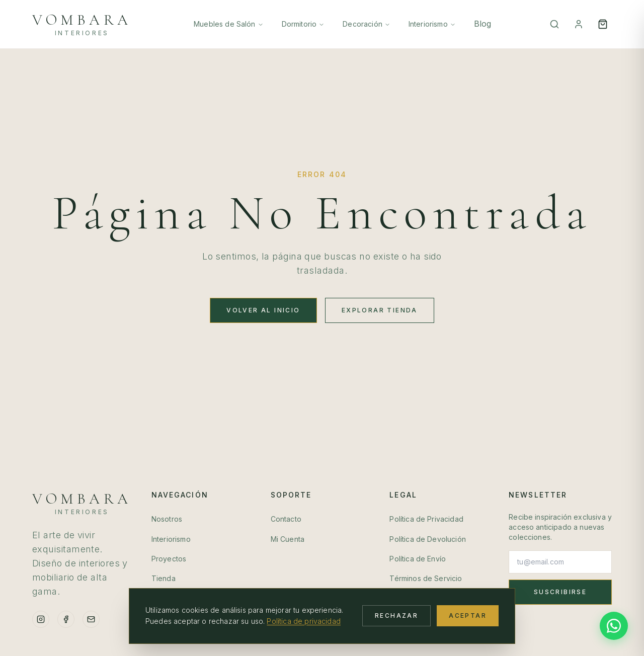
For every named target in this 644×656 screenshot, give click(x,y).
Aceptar (468, 616)
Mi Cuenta (288, 539)
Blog (483, 24)
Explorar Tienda (380, 310)
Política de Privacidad (426, 519)
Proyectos (169, 559)
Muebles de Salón (229, 24)
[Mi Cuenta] (579, 24)
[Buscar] (554, 24)
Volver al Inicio (263, 310)
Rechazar (396, 616)
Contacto (286, 519)
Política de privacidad (304, 621)
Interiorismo (432, 24)
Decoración (367, 24)
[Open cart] (603, 24)
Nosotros (167, 519)
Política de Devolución (428, 539)
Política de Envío (418, 559)
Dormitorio (303, 24)
